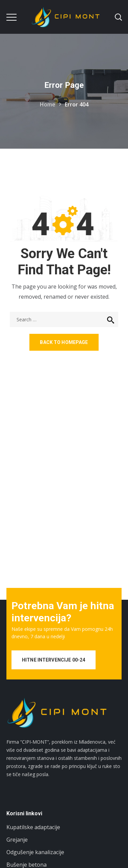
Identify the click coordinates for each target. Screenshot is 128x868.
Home (48, 104)
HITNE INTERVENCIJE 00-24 (54, 660)
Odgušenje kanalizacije (35, 852)
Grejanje (17, 840)
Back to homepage (64, 342)
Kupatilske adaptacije (33, 827)
